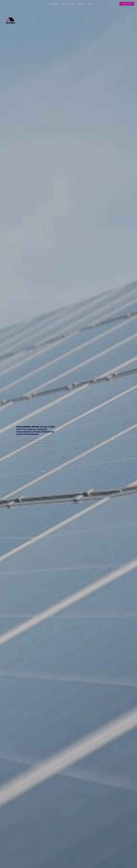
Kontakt (90, 4)
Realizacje (81, 4)
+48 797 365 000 (127, 4)
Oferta (63, 4)
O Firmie (72, 4)
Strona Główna (53, 4)
